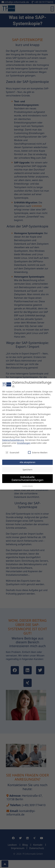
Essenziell (12, 450)
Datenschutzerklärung (13, 438)
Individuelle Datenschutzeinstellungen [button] (27, 476)
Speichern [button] (27, 467)
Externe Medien (38, 450)
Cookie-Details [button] (27, 484)
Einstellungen (24, 441)
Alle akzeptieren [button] (27, 460)
